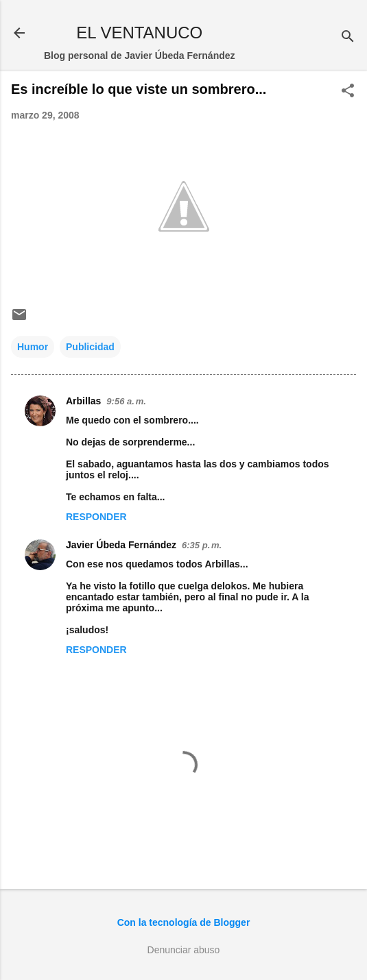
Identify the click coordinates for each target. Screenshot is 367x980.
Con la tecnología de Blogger (184, 922)
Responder (96, 517)
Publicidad (90, 347)
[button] (348, 91)
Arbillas (83, 401)
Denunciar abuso (184, 950)
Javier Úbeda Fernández (121, 545)
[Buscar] (348, 37)
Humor (33, 347)
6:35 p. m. (202, 545)
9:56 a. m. (126, 401)
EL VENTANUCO (139, 33)
